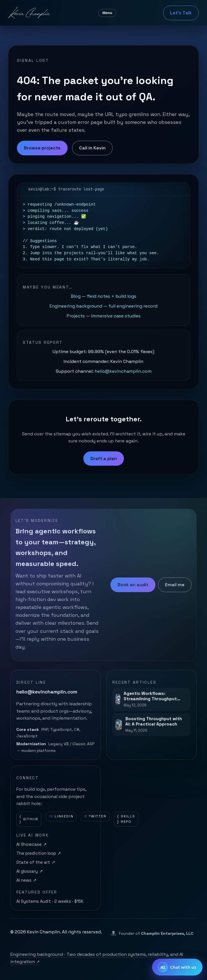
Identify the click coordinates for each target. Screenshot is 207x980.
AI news (26, 881)
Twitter (95, 816)
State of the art (36, 863)
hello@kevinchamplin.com (123, 371)
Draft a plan (104, 459)
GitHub (29, 819)
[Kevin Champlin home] (30, 13)
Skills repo (126, 819)
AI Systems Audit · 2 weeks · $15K (50, 901)
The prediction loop (39, 854)
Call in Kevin (92, 148)
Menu (107, 13)
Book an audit (133, 585)
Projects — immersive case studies (104, 316)
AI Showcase (32, 845)
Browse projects (42, 148)
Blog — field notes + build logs (104, 296)
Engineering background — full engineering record (103, 306)
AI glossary (30, 872)
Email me (175, 585)
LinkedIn (61, 816)
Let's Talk (181, 13)
